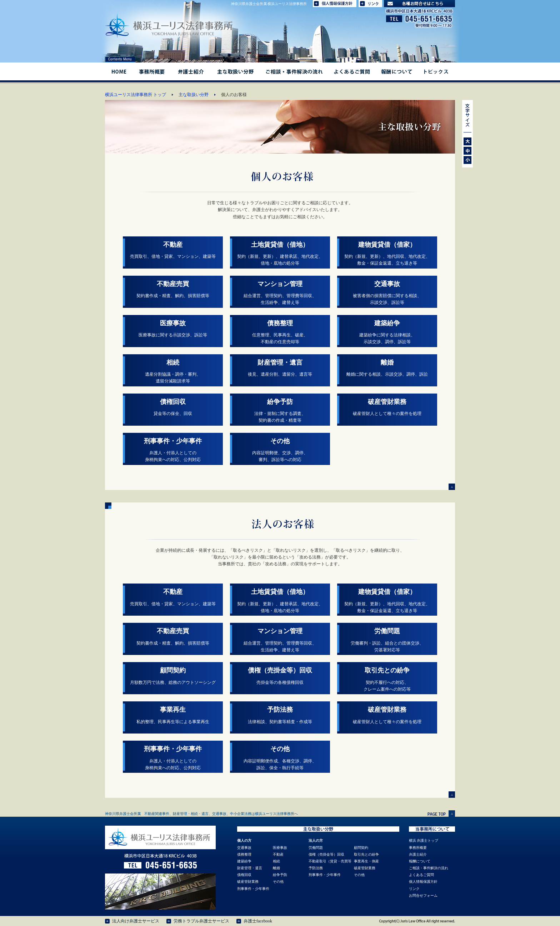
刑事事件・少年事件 (253, 889)
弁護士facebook (258, 921)
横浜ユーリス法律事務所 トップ (136, 95)
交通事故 (244, 848)
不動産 (278, 854)
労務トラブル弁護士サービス (201, 921)
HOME (119, 71)
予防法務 (316, 868)
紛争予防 (280, 875)
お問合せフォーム (423, 895)
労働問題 (316, 848)
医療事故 (280, 848)
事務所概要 (151, 71)
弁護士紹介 (191, 71)
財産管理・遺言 (250, 868)
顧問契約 (361, 848)
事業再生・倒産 (366, 861)
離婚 (276, 868)
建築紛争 (244, 861)
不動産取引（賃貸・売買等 (330, 861)
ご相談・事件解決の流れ (294, 71)
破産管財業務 (248, 882)
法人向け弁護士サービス (136, 921)
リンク (414, 889)
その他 (278, 882)
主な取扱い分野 (235, 71)
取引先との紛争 (366, 854)
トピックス (437, 71)
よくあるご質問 (352, 71)
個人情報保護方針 (423, 882)
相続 (276, 861)
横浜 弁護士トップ (424, 840)
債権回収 (244, 875)
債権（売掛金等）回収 (326, 854)
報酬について (396, 71)
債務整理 (244, 854)
